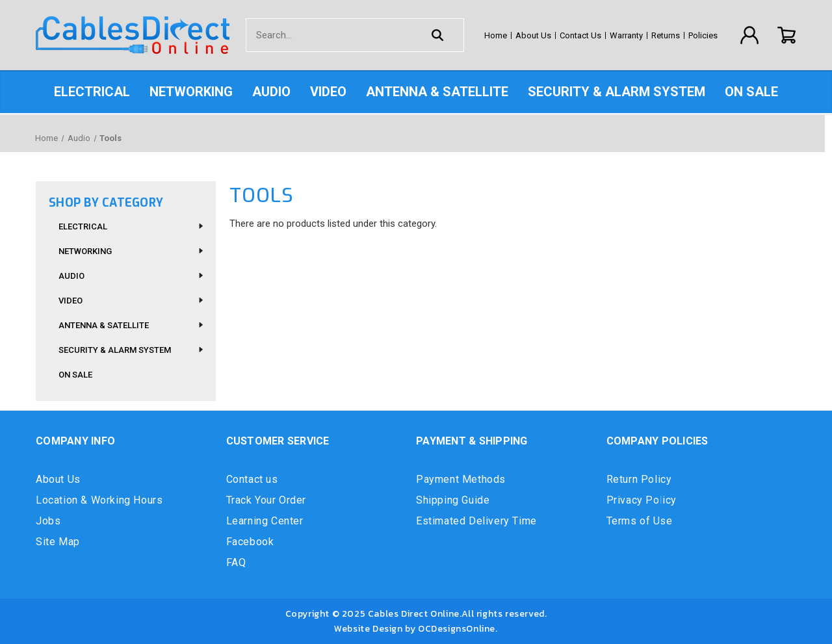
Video (328, 92)
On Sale (751, 92)
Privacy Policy (642, 500)
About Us (533, 35)
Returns (666, 35)
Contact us (252, 479)
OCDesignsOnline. (458, 629)
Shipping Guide (453, 500)
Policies (703, 35)
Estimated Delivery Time (476, 521)
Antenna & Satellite (437, 92)
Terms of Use (640, 521)
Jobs (48, 521)
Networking (191, 92)
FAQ (236, 562)
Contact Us (580, 35)
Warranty (626, 35)
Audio (271, 92)
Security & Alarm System (617, 92)
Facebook (250, 542)
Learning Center (265, 521)
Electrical (92, 92)
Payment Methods (461, 479)
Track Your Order (266, 500)
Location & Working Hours (99, 500)
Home (496, 35)
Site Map (58, 542)
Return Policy (639, 479)
